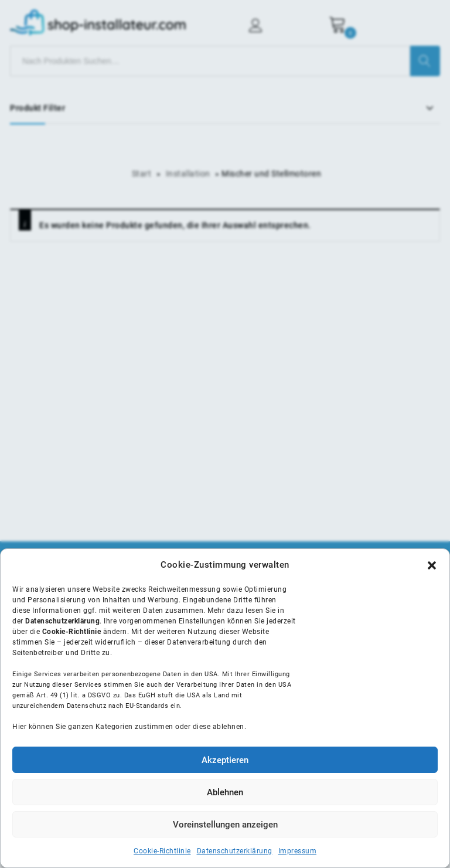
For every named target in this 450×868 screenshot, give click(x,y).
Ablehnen (225, 792)
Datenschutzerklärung (235, 851)
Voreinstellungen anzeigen (225, 825)
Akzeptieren (225, 760)
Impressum (298, 851)
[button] (432, 565)
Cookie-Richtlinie (162, 851)
